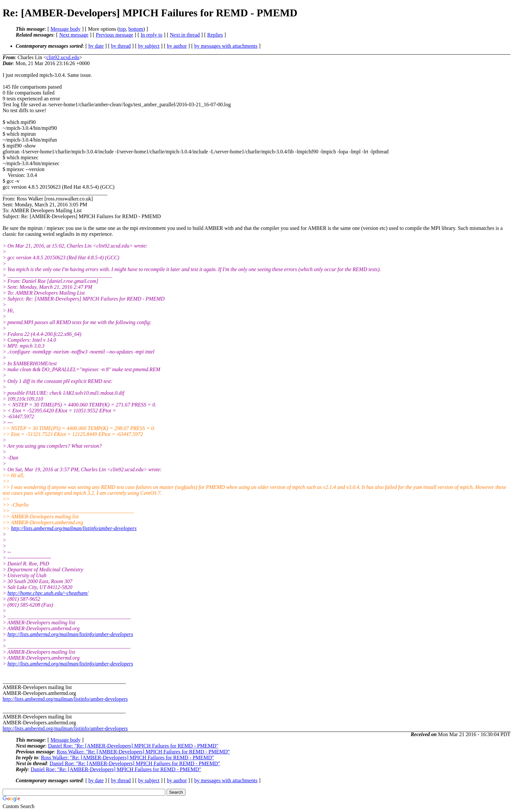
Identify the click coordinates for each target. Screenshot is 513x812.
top (122, 29)
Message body (65, 29)
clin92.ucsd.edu (63, 57)
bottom (136, 29)
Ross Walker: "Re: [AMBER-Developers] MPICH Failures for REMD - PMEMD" (143, 752)
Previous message (115, 35)
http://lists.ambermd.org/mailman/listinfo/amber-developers (74, 528)
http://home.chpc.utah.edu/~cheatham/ (48, 593)
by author (177, 46)
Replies (215, 35)
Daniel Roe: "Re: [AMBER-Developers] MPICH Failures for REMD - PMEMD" (133, 746)
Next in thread (185, 35)
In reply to (152, 35)
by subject (149, 46)
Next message (74, 35)
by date (96, 46)
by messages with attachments (226, 46)
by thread (121, 46)
